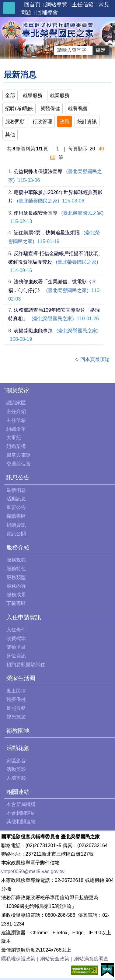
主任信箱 (83, 5)
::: (6, 389)
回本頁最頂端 (95, 359)
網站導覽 (56, 5)
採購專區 (16, 516)
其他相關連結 (21, 822)
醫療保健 (16, 699)
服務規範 (16, 560)
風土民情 (16, 691)
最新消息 (16, 490)
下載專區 (16, 603)
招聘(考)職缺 (19, 109)
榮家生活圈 (21, 678)
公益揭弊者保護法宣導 (38, 171)
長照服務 (16, 708)
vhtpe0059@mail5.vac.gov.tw (33, 871)
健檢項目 (16, 647)
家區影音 (16, 761)
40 (101, 149)
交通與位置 (19, 464)
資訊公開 (16, 534)
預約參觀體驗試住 (26, 664)
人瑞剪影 (16, 778)
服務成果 (16, 595)
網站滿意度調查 (91, 959)
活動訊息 (16, 499)
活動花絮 (18, 748)
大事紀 (14, 437)
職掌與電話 (19, 455)
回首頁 (32, 5)
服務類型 (16, 577)
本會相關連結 (21, 813)
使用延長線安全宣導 (36, 213)
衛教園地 (18, 731)
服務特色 (16, 569)
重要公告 (16, 507)
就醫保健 (50, 109)
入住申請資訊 (24, 617)
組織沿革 (16, 429)
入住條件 (16, 630)
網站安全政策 (55, 959)
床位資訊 (16, 656)
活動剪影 (16, 769)
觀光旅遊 (16, 717)
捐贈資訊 (16, 525)
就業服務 (60, 95)
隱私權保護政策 (18, 959)
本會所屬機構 (21, 804)
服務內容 (16, 586)
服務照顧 (15, 122)
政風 (64, 122)
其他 (10, 135)
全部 (10, 95)
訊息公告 (18, 477)
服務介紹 (18, 547)
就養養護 (78, 109)
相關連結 (18, 792)
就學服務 (33, 95)
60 (53, 158)
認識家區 (16, 403)
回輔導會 (47, 12)
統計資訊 (87, 122)
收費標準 (16, 638)
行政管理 (42, 122)
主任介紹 (16, 411)
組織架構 (16, 446)
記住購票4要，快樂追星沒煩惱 (47, 233)
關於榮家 (18, 390)
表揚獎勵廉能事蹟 (33, 331)
